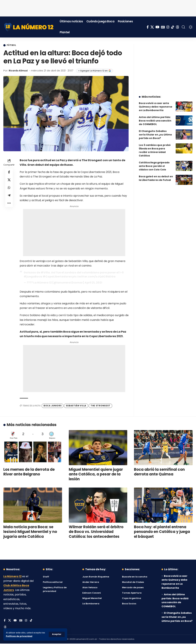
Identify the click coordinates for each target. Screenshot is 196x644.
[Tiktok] (173, 27)
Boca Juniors (53, 406)
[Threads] (178, 27)
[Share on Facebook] (9, 173)
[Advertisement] (98, 8)
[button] (57, 634)
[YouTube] (157, 27)
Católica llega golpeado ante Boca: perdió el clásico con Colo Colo (154, 164)
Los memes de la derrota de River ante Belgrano (29, 472)
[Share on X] (9, 181)
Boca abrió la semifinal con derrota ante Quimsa (159, 472)
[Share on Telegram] (9, 197)
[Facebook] (148, 27)
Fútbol (12, 45)
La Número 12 (13, 577)
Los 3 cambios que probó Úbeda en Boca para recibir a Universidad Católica (155, 148)
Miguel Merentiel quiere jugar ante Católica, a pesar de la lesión (96, 474)
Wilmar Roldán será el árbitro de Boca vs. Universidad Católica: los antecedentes (96, 532)
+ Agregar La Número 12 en (96, 71)
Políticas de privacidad (19, 636)
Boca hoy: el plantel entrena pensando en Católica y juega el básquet (162, 532)
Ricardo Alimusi (19, 71)
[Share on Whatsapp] (9, 189)
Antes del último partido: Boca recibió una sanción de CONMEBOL (155, 118)
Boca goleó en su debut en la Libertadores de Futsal (156, 176)
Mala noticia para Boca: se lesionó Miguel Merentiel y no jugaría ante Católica (30, 532)
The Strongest (100, 406)
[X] (152, 27)
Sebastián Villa (76, 406)
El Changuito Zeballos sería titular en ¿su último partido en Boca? (155, 132)
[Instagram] (168, 27)
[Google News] (163, 27)
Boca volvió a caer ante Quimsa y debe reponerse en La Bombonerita (156, 104)
